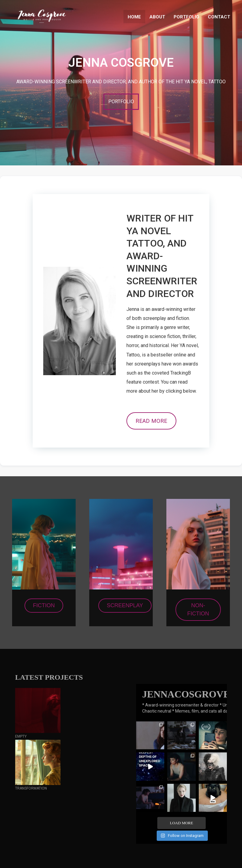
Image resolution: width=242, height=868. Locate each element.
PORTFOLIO (186, 17)
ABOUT (157, 17)
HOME (134, 17)
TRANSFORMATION (31, 788)
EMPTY (21, 736)
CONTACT (219, 17)
